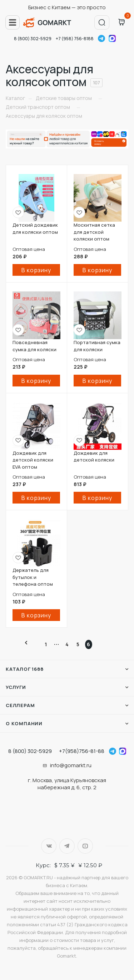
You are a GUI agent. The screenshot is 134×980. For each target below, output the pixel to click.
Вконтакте (49, 846)
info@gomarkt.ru (71, 765)
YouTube (85, 846)
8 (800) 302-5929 (33, 39)
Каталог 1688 (25, 669)
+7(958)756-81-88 (82, 751)
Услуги (16, 687)
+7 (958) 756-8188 (75, 39)
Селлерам (20, 705)
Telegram (101, 38)
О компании (24, 723)
